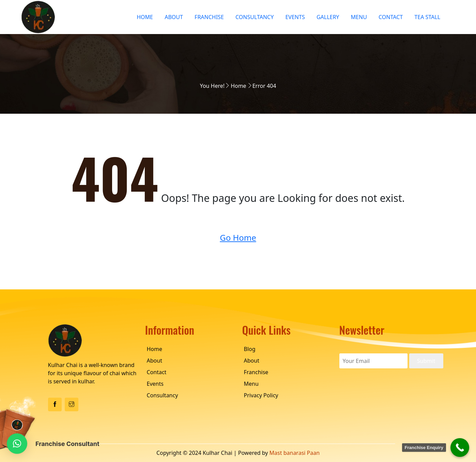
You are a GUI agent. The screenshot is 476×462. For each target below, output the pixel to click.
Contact (391, 17)
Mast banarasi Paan (295, 453)
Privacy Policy (261, 395)
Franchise (209, 17)
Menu (359, 17)
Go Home (238, 237)
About (174, 17)
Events (295, 17)
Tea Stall (427, 17)
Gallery (328, 17)
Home (145, 17)
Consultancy (255, 17)
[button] (17, 444)
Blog (250, 349)
